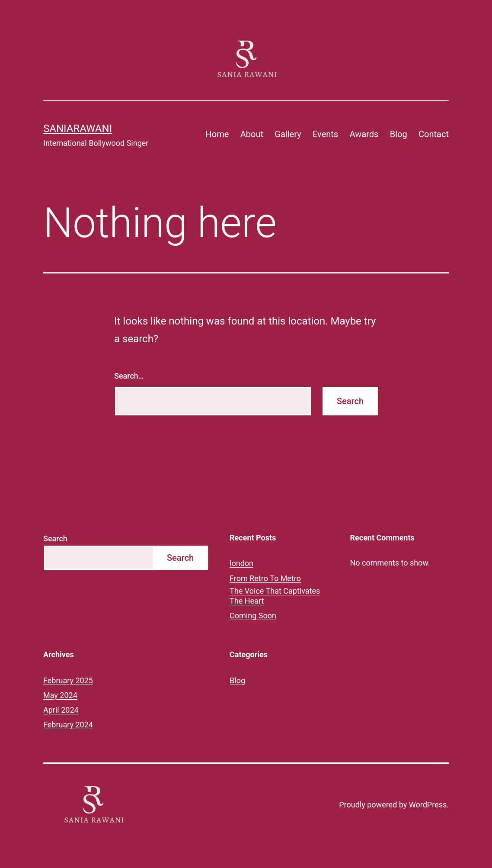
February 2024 (68, 725)
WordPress (428, 805)
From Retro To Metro (265, 578)
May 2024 (60, 695)
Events (325, 134)
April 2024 (61, 710)
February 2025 (68, 680)
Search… (129, 376)
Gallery (288, 134)
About (252, 134)
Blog (399, 134)
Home (217, 134)
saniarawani (78, 129)
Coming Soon (253, 616)
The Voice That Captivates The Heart (275, 596)
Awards (364, 134)
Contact (434, 134)
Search (55, 538)
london (241, 563)
